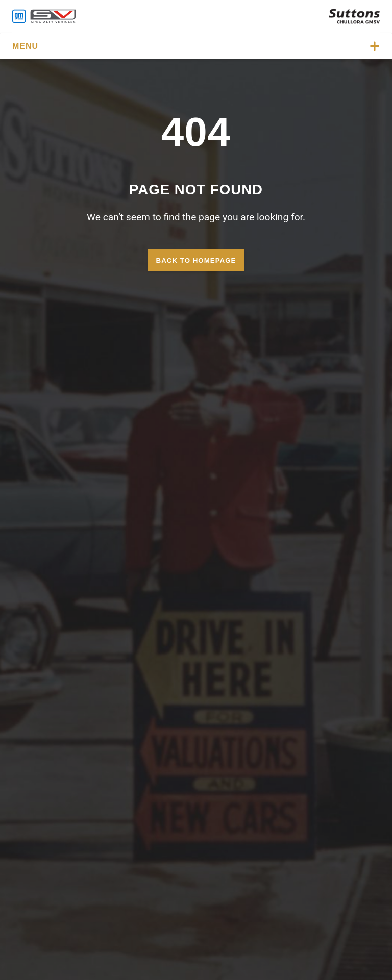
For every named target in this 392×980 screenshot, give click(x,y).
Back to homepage (196, 260)
